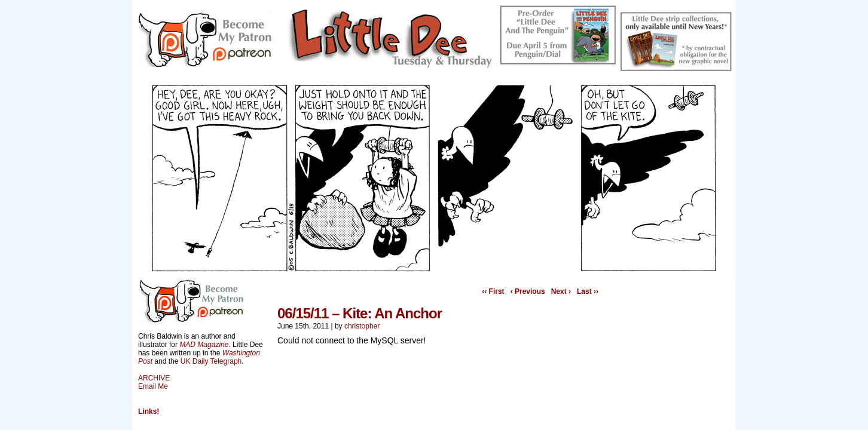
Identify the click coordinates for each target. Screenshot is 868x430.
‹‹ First (493, 291)
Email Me (153, 386)
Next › (561, 291)
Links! (149, 411)
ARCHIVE (154, 378)
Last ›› (588, 291)
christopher (362, 326)
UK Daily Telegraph (211, 361)
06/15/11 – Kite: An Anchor (360, 313)
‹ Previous (528, 291)
